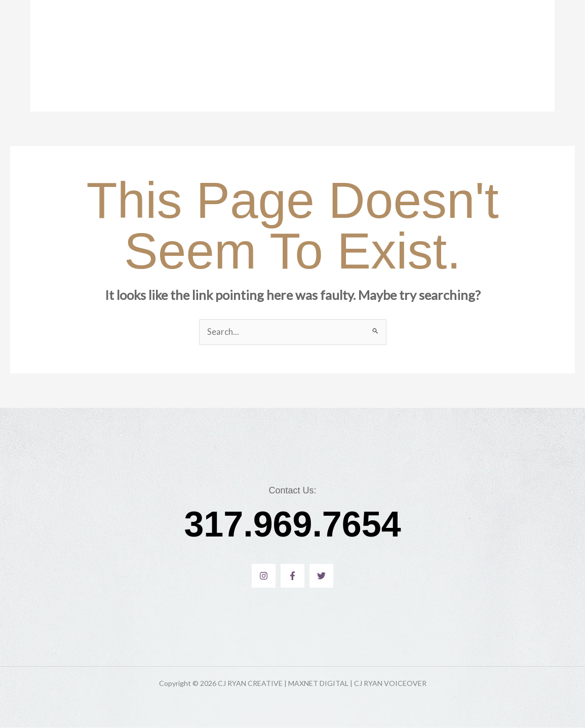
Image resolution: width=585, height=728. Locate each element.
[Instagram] (264, 576)
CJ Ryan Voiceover (275, 56)
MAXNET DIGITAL (351, 56)
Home (217, 56)
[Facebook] (292, 576)
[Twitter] (321, 576)
